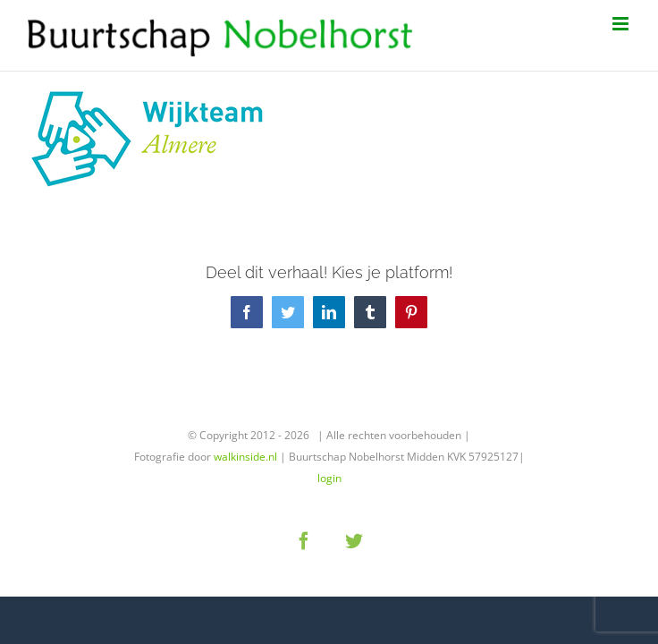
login (329, 478)
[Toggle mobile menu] (622, 24)
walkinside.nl (245, 457)
